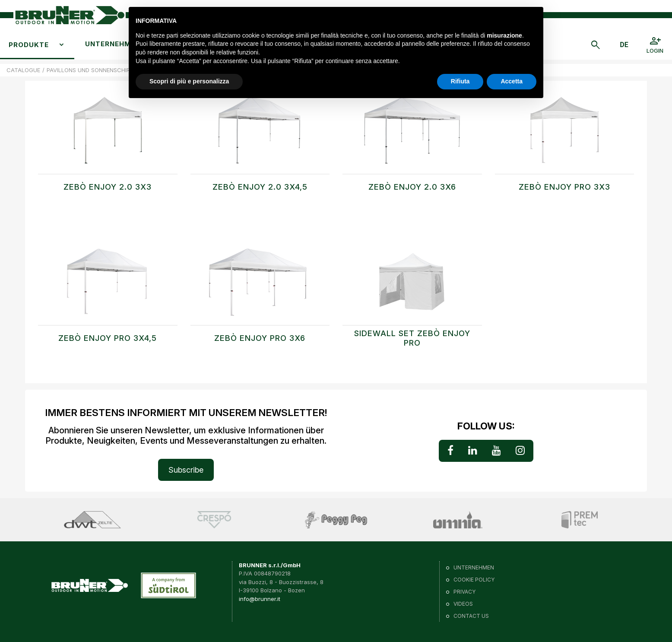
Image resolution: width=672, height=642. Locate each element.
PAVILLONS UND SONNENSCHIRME (92, 70)
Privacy (464, 592)
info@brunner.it (260, 599)
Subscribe (186, 470)
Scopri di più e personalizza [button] (189, 81)
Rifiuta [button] (460, 81)
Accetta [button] (512, 81)
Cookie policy (474, 580)
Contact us (471, 616)
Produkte (29, 45)
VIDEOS (463, 604)
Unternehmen (113, 44)
